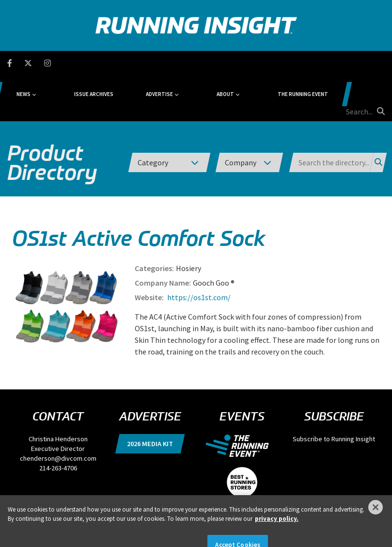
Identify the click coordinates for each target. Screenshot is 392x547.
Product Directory (52, 116)
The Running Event (289, 63)
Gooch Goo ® (214, 237)
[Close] (376, 520)
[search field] (349, 63)
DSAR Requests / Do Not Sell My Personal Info (146, 494)
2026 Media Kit (150, 398)
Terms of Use (216, 494)
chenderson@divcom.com (58, 412)
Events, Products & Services (295, 494)
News (81, 63)
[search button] (379, 63)
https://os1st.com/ (198, 251)
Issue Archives (133, 63)
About (229, 63)
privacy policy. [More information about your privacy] (277, 532)
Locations (247, 494)
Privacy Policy (75, 494)
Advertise (181, 63)
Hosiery (188, 222)
